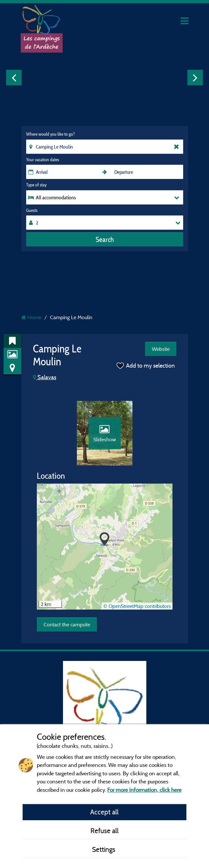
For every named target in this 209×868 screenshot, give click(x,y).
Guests (32, 210)
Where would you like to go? (50, 134)
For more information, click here (144, 790)
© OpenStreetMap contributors (137, 606)
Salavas (45, 377)
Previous (14, 78)
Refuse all (104, 831)
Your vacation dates (43, 160)
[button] (104, 539)
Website (161, 349)
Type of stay (36, 185)
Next (195, 78)
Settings (104, 849)
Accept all (104, 812)
